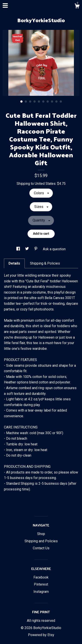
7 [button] (48, 102)
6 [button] (43, 102)
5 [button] (39, 102)
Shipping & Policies (45, 263)
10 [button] (61, 102)
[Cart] (77, 7)
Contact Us (41, 548)
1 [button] (21, 102)
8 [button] (52, 102)
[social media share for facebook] (19, 249)
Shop (41, 534)
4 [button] (35, 102)
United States (45, 184)
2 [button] (26, 102)
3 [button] (30, 102)
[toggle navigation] (5, 5)
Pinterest (41, 584)
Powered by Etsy (41, 635)
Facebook (41, 577)
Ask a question (54, 249)
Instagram (41, 592)
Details (14, 263)
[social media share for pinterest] (36, 249)
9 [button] (56, 102)
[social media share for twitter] (27, 249)
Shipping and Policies (41, 541)
